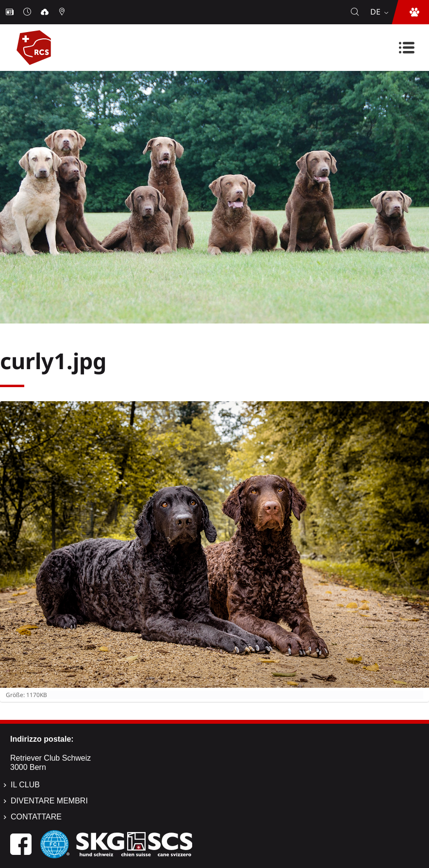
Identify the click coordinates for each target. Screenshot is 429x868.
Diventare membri (49, 801)
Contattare (36, 817)
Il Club (25, 785)
